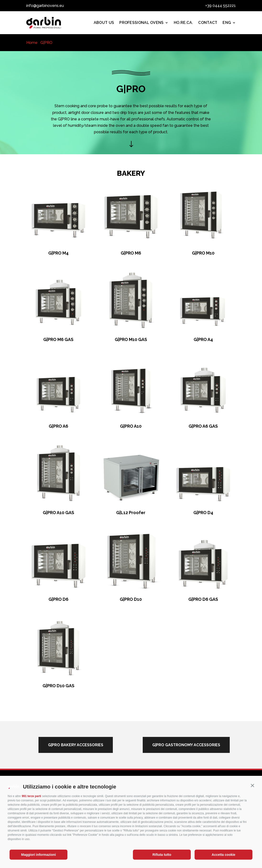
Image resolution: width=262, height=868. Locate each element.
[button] (252, 785)
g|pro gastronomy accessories (186, 745)
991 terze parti (31, 796)
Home (32, 43)
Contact (208, 23)
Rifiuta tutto (162, 855)
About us (104, 23)
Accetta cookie (224, 855)
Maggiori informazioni (38, 855)
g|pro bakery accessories (76, 745)
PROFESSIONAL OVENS (141, 23)
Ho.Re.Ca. (183, 23)
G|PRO (46, 43)
